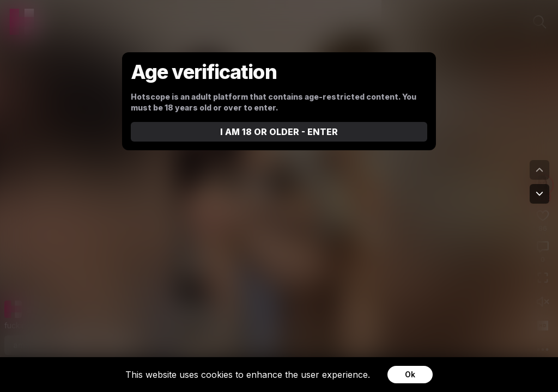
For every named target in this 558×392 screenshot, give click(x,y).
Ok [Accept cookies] (410, 374)
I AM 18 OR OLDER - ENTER (279, 132)
